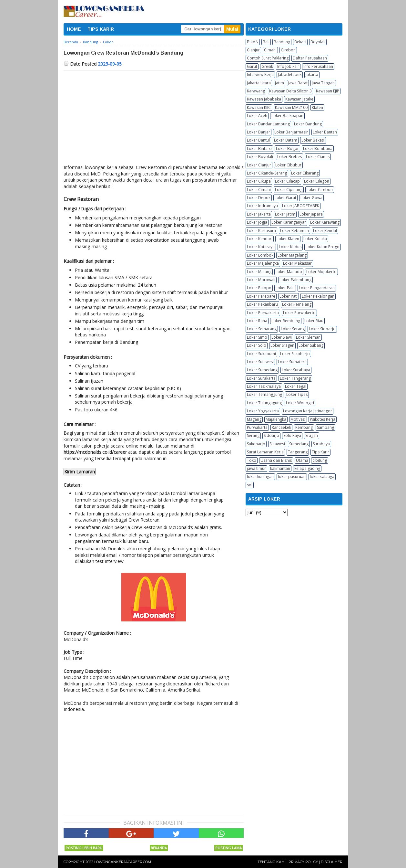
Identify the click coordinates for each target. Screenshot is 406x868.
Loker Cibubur (288, 165)
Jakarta (312, 74)
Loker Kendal (325, 231)
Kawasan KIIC (259, 107)
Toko (252, 460)
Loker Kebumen (294, 231)
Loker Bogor (287, 148)
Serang (253, 435)
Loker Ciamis (318, 157)
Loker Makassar (297, 263)
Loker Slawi (282, 337)
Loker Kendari (260, 239)
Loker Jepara (311, 214)
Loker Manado (289, 272)
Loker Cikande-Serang (267, 173)
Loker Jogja (257, 222)
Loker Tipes (297, 394)
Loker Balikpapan (287, 116)
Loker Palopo (259, 288)
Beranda (159, 848)
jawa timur (256, 468)
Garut (252, 66)
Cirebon (288, 50)
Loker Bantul (258, 140)
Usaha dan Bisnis (276, 460)
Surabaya (321, 444)
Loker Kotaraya (261, 247)
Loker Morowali (261, 280)
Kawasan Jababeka (264, 99)
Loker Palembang (295, 280)
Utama (302, 460)
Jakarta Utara (259, 83)
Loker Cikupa (259, 181)
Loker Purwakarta (263, 313)
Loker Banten (325, 132)
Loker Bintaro (259, 148)
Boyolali (318, 42)
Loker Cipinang (289, 190)
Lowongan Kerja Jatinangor (308, 411)
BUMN (253, 42)
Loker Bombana (318, 148)
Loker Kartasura (261, 231)
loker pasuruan (292, 476)
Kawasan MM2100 (291, 107)
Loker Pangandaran (317, 288)
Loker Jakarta (259, 214)
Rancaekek (281, 427)
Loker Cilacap (287, 181)
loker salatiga (322, 476)
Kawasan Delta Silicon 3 (290, 91)
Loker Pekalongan (318, 296)
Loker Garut (285, 198)
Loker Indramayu (262, 206)
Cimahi (270, 50)
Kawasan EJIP (328, 91)
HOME (74, 29)
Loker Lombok (260, 255)
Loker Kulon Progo (323, 247)
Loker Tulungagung (264, 403)
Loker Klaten (288, 239)
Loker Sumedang (262, 370)
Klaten (317, 107)
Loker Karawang (325, 222)
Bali (266, 42)
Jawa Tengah (323, 83)
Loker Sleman (308, 337)
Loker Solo (257, 345)
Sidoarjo (271, 435)
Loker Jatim (285, 214)
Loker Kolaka (315, 239)
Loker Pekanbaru (262, 304)
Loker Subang (311, 345)
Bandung (282, 42)
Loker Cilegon (317, 181)
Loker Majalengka (263, 263)
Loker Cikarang (305, 173)
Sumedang (299, 444)
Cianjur (253, 50)
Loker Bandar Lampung (268, 124)
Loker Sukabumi (261, 354)
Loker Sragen (282, 345)
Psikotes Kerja (323, 419)
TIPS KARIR (101, 29)
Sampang (325, 427)
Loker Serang (293, 329)
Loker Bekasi (313, 140)
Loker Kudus (290, 247)
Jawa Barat (298, 83)
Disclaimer (332, 862)
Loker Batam (286, 140)
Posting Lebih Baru (84, 848)
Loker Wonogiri (300, 403)
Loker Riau (314, 321)
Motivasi (298, 419)
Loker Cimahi (259, 190)
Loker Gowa (311, 198)
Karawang (256, 91)
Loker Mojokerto (321, 272)
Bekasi (300, 42)
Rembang (304, 427)
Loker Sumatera (292, 362)
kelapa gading (307, 468)
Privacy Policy (303, 862)
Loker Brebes (289, 157)
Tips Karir (320, 452)
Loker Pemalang (297, 304)
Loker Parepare (261, 296)
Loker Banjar (259, 132)
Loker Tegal (296, 386)
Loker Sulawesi (260, 362)
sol (250, 485)
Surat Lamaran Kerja (265, 452)
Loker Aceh (257, 116)
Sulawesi (277, 444)
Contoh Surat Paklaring (268, 58)
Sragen (312, 435)
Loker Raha (257, 321)
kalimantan (280, 468)
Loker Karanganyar (289, 222)
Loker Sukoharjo (295, 354)
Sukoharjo (256, 444)
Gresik (267, 66)
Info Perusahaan (318, 66)
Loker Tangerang (295, 378)
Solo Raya (292, 435)
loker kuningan (260, 476)
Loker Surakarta (261, 378)
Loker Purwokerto (299, 313)
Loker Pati (289, 296)
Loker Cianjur (259, 165)
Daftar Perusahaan (310, 58)
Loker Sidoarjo (322, 329)
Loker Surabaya (296, 370)
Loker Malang (259, 272)
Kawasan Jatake (299, 99)
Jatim (279, 83)
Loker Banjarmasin (291, 132)
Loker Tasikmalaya (264, 386)
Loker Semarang (262, 329)
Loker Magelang (292, 255)
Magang (254, 419)
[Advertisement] (154, 119)
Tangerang (298, 452)
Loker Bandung (308, 124)
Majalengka (276, 419)
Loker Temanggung (264, 394)
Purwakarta (257, 427)
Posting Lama (228, 848)
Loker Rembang (286, 321)
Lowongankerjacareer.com (123, 862)
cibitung (320, 460)
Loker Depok (259, 198)
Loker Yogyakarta (263, 411)
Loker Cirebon (320, 190)
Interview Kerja (260, 74)
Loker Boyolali (260, 157)
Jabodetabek (290, 74)
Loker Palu (285, 288)
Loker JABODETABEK (301, 206)
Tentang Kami (272, 862)
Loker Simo (257, 337)
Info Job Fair (288, 66)
